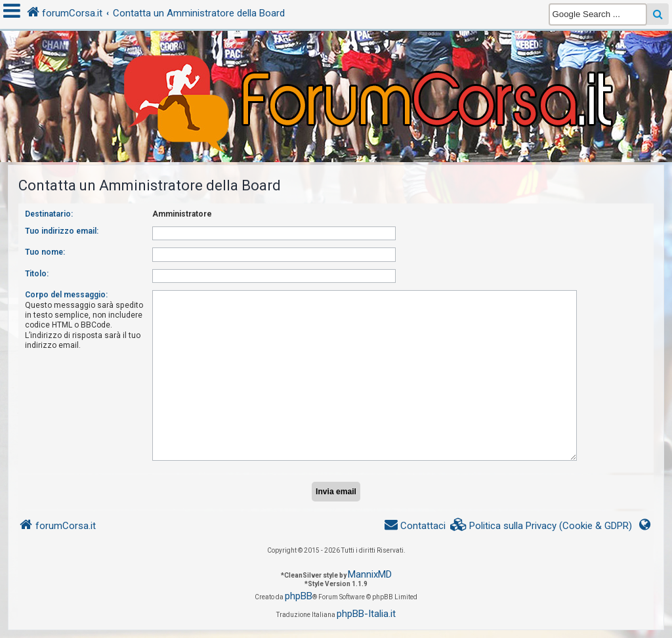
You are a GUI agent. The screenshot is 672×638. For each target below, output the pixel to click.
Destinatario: (49, 214)
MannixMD (370, 574)
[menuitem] (541, 526)
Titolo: (37, 274)
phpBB (299, 596)
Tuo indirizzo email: (62, 231)
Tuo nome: (45, 252)
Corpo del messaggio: (66, 295)
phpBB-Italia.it (366, 614)
